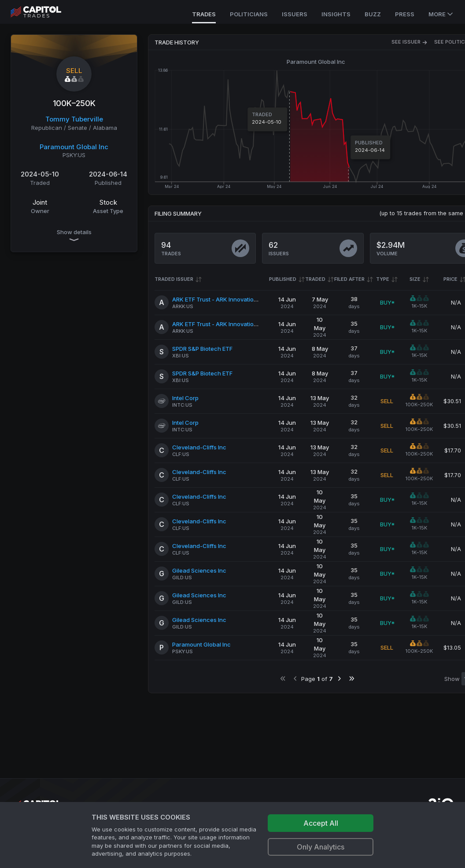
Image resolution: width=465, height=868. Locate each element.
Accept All (321, 823)
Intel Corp (185, 398)
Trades (204, 14)
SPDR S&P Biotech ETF (202, 349)
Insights (336, 14)
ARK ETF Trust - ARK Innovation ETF (220, 299)
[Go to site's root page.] (46, 12)
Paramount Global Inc (74, 147)
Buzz (373, 14)
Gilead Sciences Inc (199, 570)
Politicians (249, 14)
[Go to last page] (352, 679)
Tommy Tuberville (74, 119)
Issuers (295, 14)
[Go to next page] (339, 679)
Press (405, 14)
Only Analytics (321, 847)
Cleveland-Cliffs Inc (199, 447)
